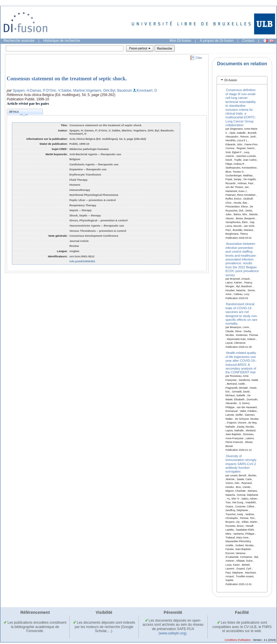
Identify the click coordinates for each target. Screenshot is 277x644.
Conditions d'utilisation (238, 640)
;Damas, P (37, 91)
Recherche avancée (19, 41)
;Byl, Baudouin (121, 91)
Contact (248, 41)
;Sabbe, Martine (73, 91)
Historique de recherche (62, 41)
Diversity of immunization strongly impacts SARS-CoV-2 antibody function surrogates (241, 464)
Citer (199, 58)
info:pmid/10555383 (82, 261)
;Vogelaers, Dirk (97, 91)
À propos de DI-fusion (217, 41)
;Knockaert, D (146, 91)
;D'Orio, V (53, 91)
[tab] (242, 80)
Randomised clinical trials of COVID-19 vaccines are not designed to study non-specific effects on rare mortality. (242, 314)
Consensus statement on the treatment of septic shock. (67, 79)
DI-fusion (231, 80)
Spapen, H (21, 91)
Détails (18, 113)
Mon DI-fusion (180, 41)
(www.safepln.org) (172, 633)
